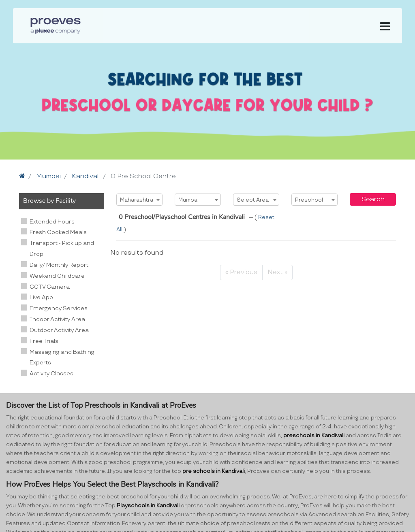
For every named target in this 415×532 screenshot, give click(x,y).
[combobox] (139, 200)
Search (373, 199)
